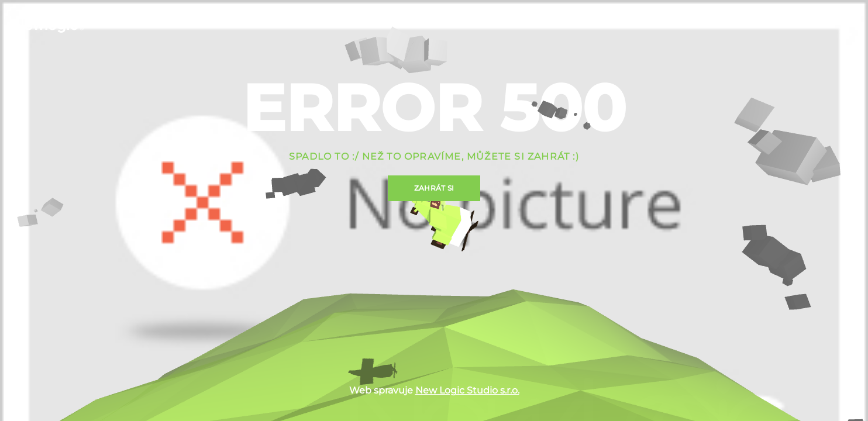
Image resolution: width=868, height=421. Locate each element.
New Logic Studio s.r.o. (467, 390)
